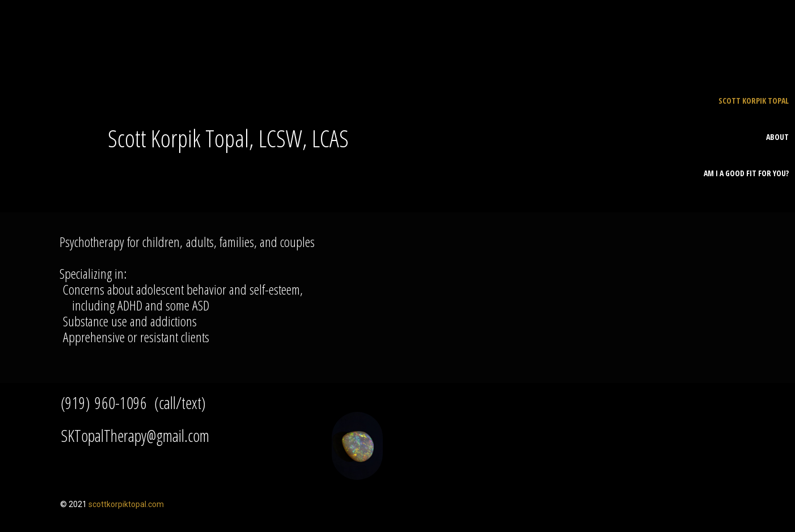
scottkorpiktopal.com (126, 504)
